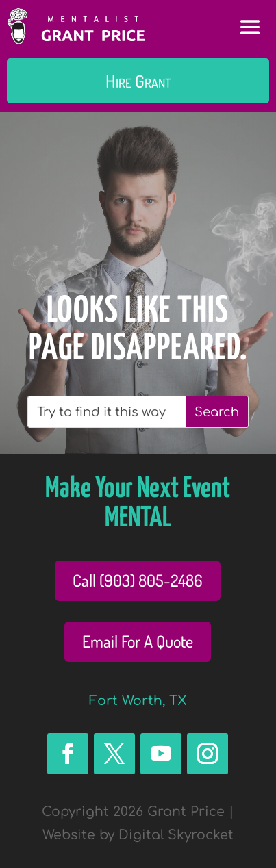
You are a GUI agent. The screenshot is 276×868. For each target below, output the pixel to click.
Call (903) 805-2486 (138, 580)
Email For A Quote (138, 641)
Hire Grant (138, 81)
